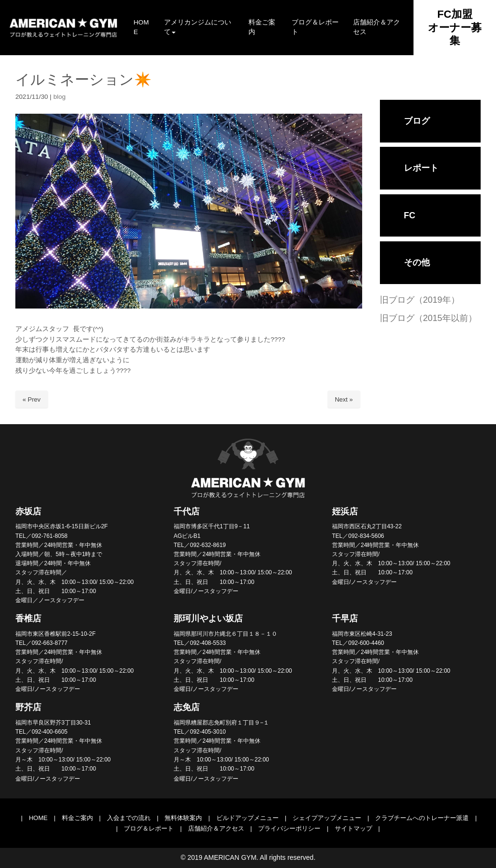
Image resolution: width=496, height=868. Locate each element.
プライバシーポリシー (289, 828)
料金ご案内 (77, 818)
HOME (38, 818)
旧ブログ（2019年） (420, 300)
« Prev (32, 399)
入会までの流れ (129, 818)
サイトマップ (354, 828)
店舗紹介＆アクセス (216, 828)
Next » (344, 399)
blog (59, 97)
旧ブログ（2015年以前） (428, 318)
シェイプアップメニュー (327, 818)
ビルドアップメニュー (248, 818)
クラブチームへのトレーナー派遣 (422, 818)
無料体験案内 (183, 818)
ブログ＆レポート (149, 828)
